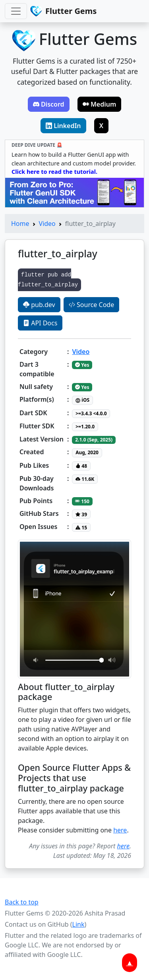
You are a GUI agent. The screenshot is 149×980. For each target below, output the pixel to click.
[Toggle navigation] (16, 11)
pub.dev (39, 305)
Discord (49, 104)
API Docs (40, 323)
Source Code (91, 305)
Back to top (22, 902)
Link (78, 924)
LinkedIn (63, 126)
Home (20, 224)
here (120, 830)
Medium (100, 104)
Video (47, 224)
